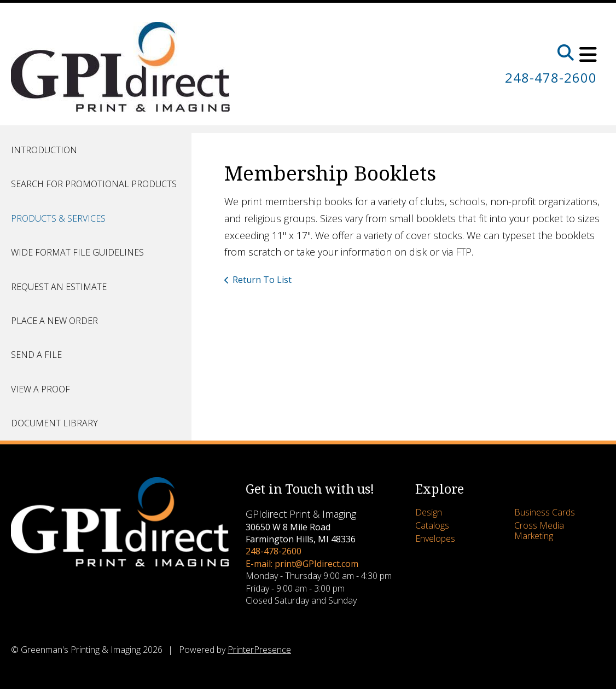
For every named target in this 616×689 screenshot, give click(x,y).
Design (429, 512)
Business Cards (545, 512)
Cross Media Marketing (539, 531)
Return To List (262, 280)
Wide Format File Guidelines (77, 252)
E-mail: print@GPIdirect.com (302, 564)
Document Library (54, 423)
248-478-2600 (551, 77)
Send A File (36, 355)
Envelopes (435, 539)
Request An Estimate (59, 287)
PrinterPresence (259, 650)
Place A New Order (54, 321)
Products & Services (58, 218)
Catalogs (432, 525)
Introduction (44, 150)
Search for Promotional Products (94, 184)
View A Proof (40, 389)
